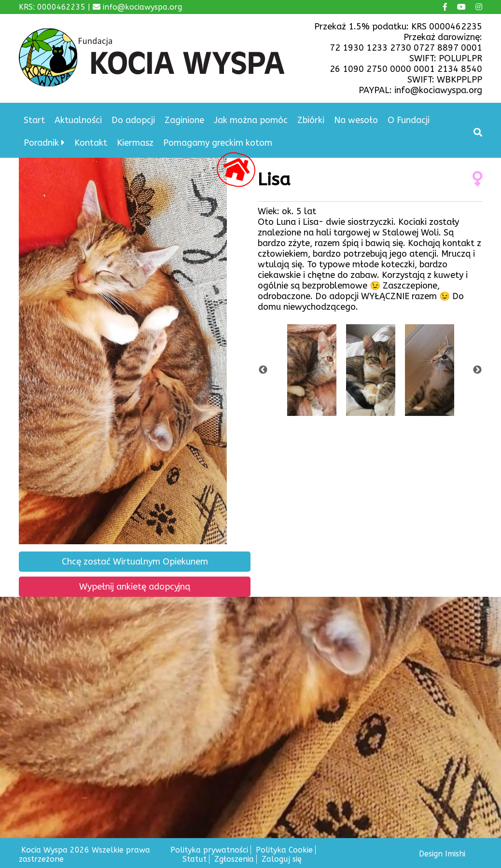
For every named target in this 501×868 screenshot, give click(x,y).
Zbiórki (311, 120)
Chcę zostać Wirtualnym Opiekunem (135, 562)
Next (477, 370)
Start (34, 120)
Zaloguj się (282, 859)
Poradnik (41, 143)
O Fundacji (409, 120)
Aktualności (78, 120)
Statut (195, 859)
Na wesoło (356, 120)
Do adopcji (133, 120)
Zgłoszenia (234, 859)
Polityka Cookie (284, 850)
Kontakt (91, 143)
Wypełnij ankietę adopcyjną (135, 587)
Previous (263, 370)
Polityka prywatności (209, 850)
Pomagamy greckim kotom (218, 143)
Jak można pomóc (251, 120)
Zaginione (184, 120)
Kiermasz (135, 143)
